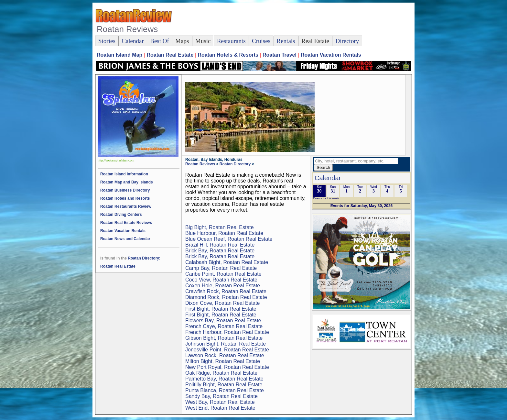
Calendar (133, 41)
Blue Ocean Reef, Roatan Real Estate (229, 239)
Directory (347, 41)
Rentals (286, 41)
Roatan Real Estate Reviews (126, 223)
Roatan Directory (235, 164)
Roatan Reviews (200, 164)
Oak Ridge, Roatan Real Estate (221, 373)
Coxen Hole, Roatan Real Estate (223, 286)
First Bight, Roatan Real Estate (221, 309)
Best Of (160, 41)
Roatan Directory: (144, 258)
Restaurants (231, 41)
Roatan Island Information (124, 174)
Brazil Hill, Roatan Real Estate (220, 245)
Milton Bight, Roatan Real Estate (223, 361)
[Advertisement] (294, 20)
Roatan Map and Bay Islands (127, 182)
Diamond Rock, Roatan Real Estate (226, 297)
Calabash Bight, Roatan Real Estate (227, 262)
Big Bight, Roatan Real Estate (220, 227)
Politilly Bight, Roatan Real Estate (224, 385)
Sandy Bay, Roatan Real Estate (221, 396)
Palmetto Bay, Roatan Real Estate (224, 379)
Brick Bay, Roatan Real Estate (220, 251)
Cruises (261, 41)
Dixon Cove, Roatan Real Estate (222, 303)
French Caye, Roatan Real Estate (224, 326)
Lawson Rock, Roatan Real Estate (225, 355)
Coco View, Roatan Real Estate (221, 280)
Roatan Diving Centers (121, 215)
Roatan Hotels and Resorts (125, 198)
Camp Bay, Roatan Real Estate (221, 268)
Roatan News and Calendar (125, 239)
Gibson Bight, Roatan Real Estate (224, 338)
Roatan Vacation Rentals (123, 231)
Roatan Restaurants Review (126, 206)
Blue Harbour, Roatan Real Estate (224, 233)
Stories (107, 41)
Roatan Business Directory (125, 190)
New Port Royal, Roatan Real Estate (227, 367)
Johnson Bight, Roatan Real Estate (226, 344)
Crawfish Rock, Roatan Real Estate (226, 291)
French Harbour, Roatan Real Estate (227, 332)
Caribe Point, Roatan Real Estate (223, 274)
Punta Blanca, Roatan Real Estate (225, 390)
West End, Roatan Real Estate (220, 408)
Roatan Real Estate (118, 266)
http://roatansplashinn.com (116, 160)
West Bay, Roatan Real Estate (220, 402)
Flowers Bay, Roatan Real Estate (223, 321)
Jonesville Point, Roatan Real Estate (227, 350)
